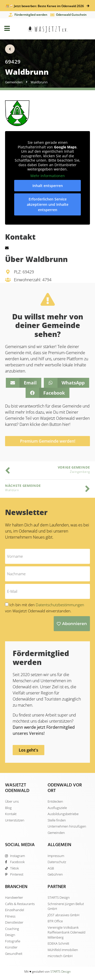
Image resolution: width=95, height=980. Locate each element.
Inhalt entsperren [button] (48, 186)
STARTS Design (61, 971)
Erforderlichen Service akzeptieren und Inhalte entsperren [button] (48, 204)
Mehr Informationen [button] (48, 176)
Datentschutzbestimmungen (60, 605)
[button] (23, 383)
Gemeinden (14, 82)
